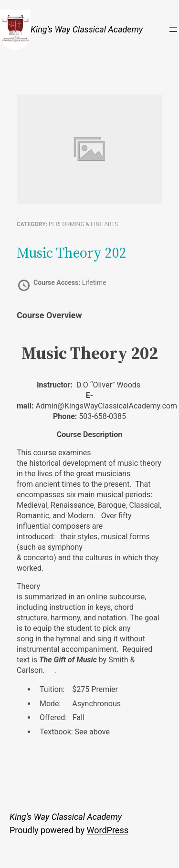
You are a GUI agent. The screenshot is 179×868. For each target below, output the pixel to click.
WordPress (108, 830)
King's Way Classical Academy (87, 29)
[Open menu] (173, 30)
